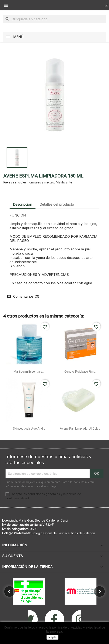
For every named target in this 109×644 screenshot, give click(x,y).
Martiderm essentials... (29, 372)
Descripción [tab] (23, 204)
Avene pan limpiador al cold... (80, 429)
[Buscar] (54, 19)
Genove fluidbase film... (80, 372)
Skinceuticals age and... (29, 429)
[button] (10, 591)
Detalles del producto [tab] (57, 204)
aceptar (53, 637)
